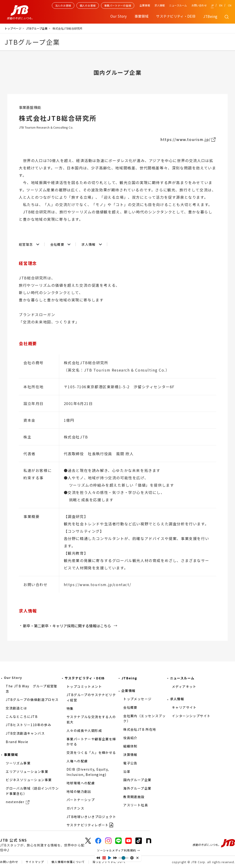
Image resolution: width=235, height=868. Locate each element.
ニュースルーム (178, 5)
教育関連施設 (134, 797)
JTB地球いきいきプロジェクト (91, 817)
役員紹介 (130, 738)
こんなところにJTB (22, 716)
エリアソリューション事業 (27, 772)
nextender (15, 802)
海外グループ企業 (137, 788)
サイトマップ (35, 862)
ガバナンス (75, 808)
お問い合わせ (199, 5)
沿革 (127, 772)
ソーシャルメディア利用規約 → (118, 850)
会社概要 (57, 244)
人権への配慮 (77, 761)
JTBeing (210, 16)
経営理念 (26, 244)
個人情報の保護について (68, 862)
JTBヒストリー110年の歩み (28, 725)
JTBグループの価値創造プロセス (32, 700)
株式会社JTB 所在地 (140, 729)
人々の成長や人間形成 (84, 730)
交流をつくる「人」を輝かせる (91, 752)
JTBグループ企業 (37, 28)
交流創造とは (16, 708)
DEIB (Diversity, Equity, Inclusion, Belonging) (88, 772)
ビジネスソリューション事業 (29, 780)
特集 (70, 708)
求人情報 (159, 5)
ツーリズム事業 (18, 763)
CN (230, 5)
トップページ (13, 28)
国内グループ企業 (137, 780)
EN (221, 5)
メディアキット (184, 686)
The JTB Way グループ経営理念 (32, 689)
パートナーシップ (81, 800)
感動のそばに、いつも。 (214, 843)
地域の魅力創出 (79, 791)
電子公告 (130, 763)
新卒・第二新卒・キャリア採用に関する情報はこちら (67, 626)
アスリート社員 (136, 805)
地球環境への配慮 (81, 783)
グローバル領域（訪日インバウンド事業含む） (32, 791)
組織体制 (130, 746)
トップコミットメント (84, 686)
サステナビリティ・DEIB (85, 678)
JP (212, 5)
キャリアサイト (184, 707)
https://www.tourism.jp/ (186, 139)
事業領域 (11, 755)
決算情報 (130, 755)
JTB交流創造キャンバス (25, 733)
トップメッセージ (137, 699)
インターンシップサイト (191, 716)
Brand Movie (17, 742)
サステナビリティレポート (88, 825)
